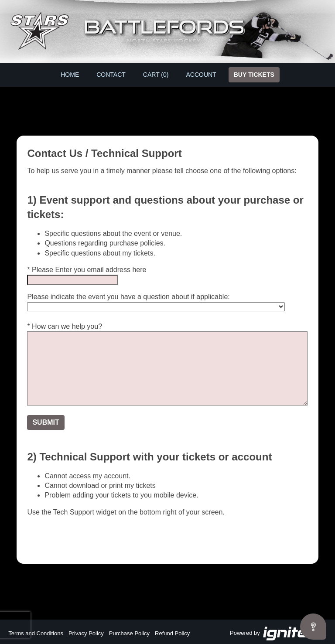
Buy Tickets (254, 75)
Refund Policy (172, 633)
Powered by (278, 634)
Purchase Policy (129, 633)
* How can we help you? (65, 326)
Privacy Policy (86, 633)
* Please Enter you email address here (87, 270)
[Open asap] (313, 627)
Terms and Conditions (36, 633)
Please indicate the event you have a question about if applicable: (128, 297)
